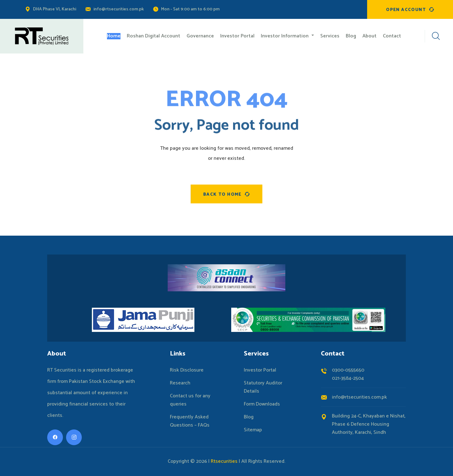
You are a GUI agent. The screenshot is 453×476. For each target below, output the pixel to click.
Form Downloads (262, 404)
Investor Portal (260, 370)
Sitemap (253, 430)
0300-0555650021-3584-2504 (348, 374)
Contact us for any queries (190, 400)
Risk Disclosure (187, 370)
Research (180, 383)
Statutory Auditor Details (263, 387)
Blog (249, 417)
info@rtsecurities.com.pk (119, 9)
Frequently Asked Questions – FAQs (190, 421)
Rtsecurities (224, 461)
